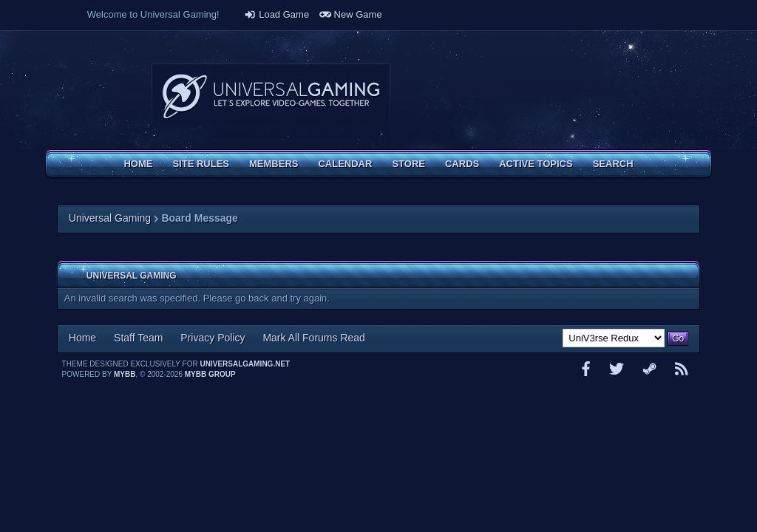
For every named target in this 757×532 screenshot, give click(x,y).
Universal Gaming (110, 218)
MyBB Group (210, 374)
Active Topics (536, 164)
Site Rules (201, 164)
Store (408, 164)
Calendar (345, 164)
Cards (462, 164)
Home (138, 164)
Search (613, 164)
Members (274, 164)
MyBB (125, 374)
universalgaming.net (245, 364)
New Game (351, 14)
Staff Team (138, 338)
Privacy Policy (213, 338)
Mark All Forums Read (313, 338)
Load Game (276, 14)
